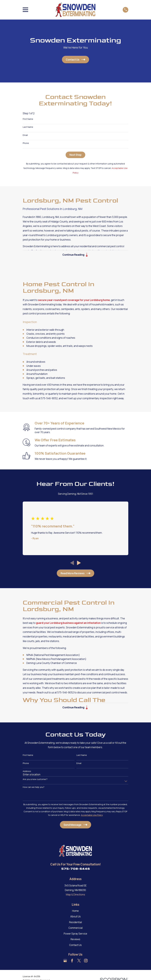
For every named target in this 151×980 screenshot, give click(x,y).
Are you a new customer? (35, 780)
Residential (75, 922)
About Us (75, 917)
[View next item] (79, 563)
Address (27, 772)
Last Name (28, 127)
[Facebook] (72, 961)
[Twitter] (79, 961)
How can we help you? (34, 788)
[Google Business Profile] (65, 961)
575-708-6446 (75, 869)
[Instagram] (86, 961)
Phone (26, 143)
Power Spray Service (75, 934)
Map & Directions (75, 895)
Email (25, 135)
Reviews (75, 940)
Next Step (75, 155)
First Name (28, 119)
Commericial (75, 928)
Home (75, 911)
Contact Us (75, 945)
